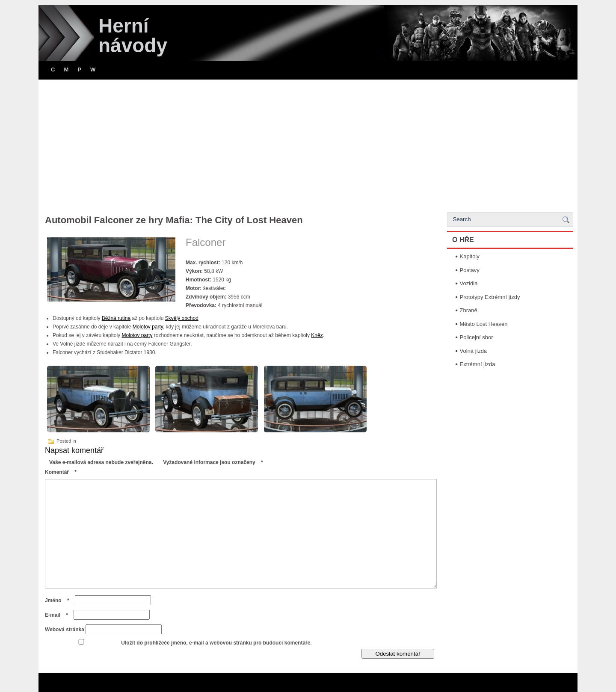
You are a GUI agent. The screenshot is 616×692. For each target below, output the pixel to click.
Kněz (317, 335)
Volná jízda (474, 351)
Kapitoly (470, 256)
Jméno (59, 600)
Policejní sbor (477, 337)
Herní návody (133, 35)
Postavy (470, 270)
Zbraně (469, 310)
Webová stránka (65, 630)
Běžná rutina (116, 318)
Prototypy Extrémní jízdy (490, 297)
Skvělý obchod (182, 318)
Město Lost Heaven (484, 324)
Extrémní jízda (478, 364)
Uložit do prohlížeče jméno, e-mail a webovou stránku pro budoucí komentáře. (216, 643)
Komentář (63, 472)
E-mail (59, 615)
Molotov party (148, 327)
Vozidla (469, 283)
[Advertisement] (308, 144)
